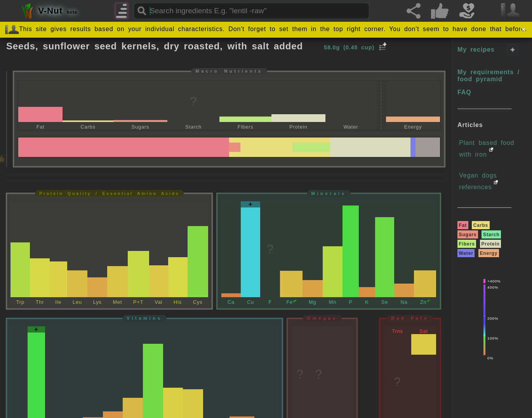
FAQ (464, 92)
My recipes (476, 50)
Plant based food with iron (487, 149)
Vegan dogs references (478, 181)
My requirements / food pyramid (489, 76)
